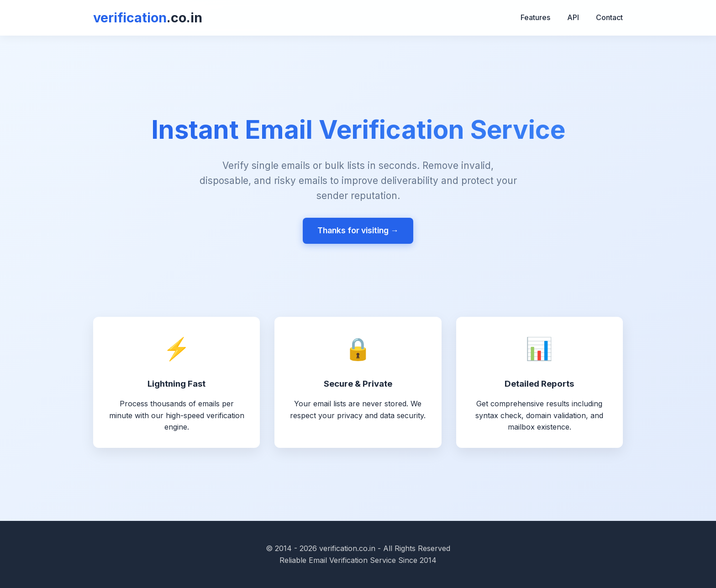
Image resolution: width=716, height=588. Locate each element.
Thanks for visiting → (358, 230)
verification (148, 18)
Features (535, 17)
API (573, 17)
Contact (609, 17)
